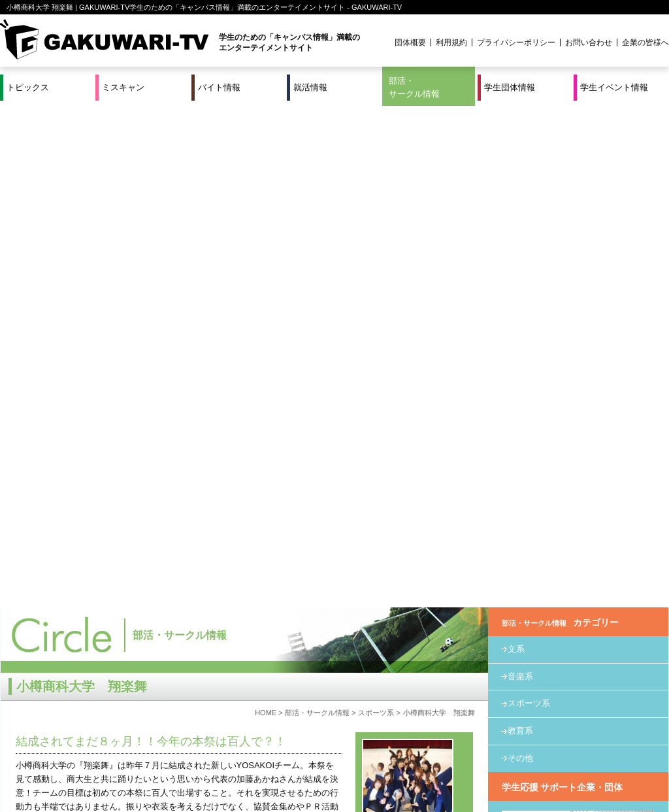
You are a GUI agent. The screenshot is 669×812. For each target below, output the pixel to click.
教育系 (520, 229)
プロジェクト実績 (246, 774)
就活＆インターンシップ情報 (180, 758)
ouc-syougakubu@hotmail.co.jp (75, 704)
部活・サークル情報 (414, 87)
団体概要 (410, 42)
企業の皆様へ (645, 42)
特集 (246, 758)
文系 (516, 147)
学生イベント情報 (614, 87)
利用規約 (451, 42)
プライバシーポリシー (516, 42)
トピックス (28, 87)
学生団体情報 (510, 87)
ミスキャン (123, 87)
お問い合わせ (589, 42)
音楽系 (520, 175)
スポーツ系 (376, 211)
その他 (520, 257)
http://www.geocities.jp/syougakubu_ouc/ (92, 676)
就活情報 (310, 87)
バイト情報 (219, 87)
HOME (266, 211)
